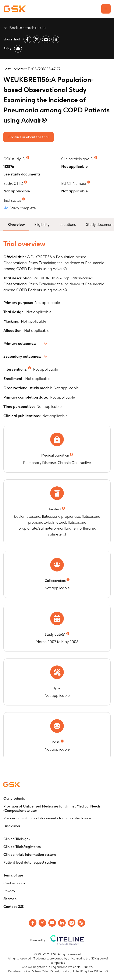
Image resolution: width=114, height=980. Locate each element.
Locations (68, 224)
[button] (57, 344)
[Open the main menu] (106, 9)
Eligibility (42, 224)
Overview (16, 224)
